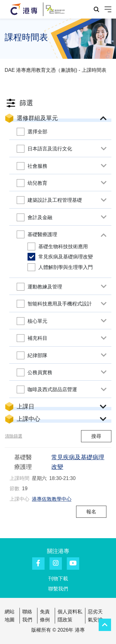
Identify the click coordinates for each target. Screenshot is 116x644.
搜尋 (96, 436)
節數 (15, 488)
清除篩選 (14, 436)
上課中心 (19, 499)
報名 (91, 512)
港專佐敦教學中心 (52, 499)
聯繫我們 (58, 589)
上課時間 (19, 478)
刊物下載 (58, 579)
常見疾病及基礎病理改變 (78, 462)
